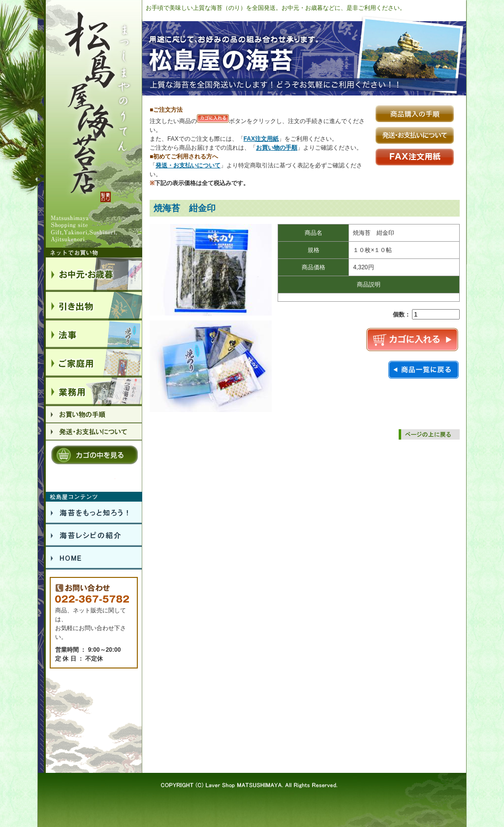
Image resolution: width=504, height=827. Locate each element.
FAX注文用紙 (261, 139)
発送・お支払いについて (188, 165)
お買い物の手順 (277, 148)
